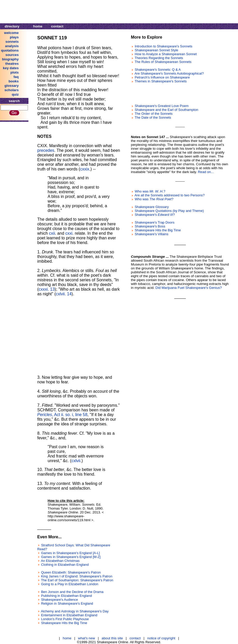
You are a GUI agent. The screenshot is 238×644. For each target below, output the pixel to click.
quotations (10, 50)
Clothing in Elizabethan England (65, 565)
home (38, 26)
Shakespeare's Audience (60, 600)
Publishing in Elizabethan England (67, 596)
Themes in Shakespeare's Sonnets (161, 81)
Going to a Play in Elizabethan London (70, 584)
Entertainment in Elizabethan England (69, 615)
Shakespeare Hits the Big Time (64, 623)
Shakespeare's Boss (150, 226)
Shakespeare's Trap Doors (155, 222)
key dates (11, 68)
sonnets (12, 42)
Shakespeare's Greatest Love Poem (162, 106)
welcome (11, 33)
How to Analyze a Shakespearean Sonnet (166, 54)
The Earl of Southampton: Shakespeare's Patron (77, 580)
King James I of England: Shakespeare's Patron (77, 576)
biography (10, 59)
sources (12, 55)
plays (14, 37)
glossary (12, 86)
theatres (12, 64)
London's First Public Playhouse (65, 619)
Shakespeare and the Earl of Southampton (167, 110)
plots (14, 72)
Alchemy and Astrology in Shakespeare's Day (75, 611)
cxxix (85, 169)
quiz (15, 94)
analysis (12, 46)
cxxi (69, 233)
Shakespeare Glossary (152, 207)
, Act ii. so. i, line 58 (62, 415)
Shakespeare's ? (155, 215)
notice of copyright (161, 638)
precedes (46, 150)
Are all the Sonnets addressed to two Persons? (170, 195)
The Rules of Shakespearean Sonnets (163, 62)
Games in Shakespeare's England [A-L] (70, 553)
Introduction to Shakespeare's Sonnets (164, 46)
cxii (52, 233)
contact (57, 26)
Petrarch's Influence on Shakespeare (162, 77)
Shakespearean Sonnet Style (157, 50)
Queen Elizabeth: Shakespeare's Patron (71, 572)
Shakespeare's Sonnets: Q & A (158, 70)
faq (16, 77)
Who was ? (150, 191)
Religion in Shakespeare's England (67, 603)
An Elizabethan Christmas (60, 561)
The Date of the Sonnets (153, 117)
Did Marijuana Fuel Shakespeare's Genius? (189, 288)
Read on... (206, 172)
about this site (112, 638)
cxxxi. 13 (47, 289)
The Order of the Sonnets (154, 114)
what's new (87, 638)
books (14, 81)
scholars (12, 90)
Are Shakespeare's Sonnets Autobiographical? (169, 73)
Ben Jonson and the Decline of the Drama (72, 592)
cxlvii (76, 461)
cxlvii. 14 (64, 294)
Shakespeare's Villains (152, 234)
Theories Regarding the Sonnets (159, 58)
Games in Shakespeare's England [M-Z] (71, 557)
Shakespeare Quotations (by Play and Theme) (169, 211)
